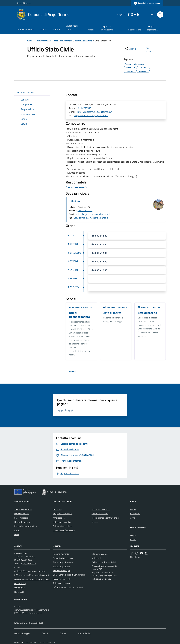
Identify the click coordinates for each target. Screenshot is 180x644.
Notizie (133, 509)
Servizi (57, 29)
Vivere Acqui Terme (72, 28)
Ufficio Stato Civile (84, 41)
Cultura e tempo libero (63, 526)
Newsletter (135, 557)
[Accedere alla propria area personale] (147, 3)
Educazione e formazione (64, 530)
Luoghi (133, 535)
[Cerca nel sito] (159, 15)
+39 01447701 (85, 210)
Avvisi (133, 518)
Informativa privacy (100, 554)
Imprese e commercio (101, 509)
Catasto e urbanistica (62, 522)
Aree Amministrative (63, 41)
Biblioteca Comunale (62, 579)
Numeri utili (19, 592)
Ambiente (57, 509)
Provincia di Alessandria (63, 558)
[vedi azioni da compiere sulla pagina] (146, 50)
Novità (44, 29)
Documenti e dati (22, 514)
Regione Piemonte (24, 3)
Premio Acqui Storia (61, 566)
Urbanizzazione (135, 30)
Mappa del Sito (85, 633)
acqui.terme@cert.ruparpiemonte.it (91, 115)
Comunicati (135, 514)
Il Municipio (75, 201)
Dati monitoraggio (22, 633)
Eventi (133, 539)
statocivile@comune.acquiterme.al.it (94, 112)
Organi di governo (22, 522)
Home (30, 41)
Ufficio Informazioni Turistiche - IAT (68, 587)
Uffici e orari (19, 588)
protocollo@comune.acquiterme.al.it (93, 214)
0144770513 (85, 108)
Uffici (17, 534)
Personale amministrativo (25, 526)
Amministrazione (26, 29)
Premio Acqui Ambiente (63, 562)
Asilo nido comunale (62, 583)
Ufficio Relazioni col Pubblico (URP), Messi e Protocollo (32, 581)
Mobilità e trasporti (100, 514)
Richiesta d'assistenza (101, 579)
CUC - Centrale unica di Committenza (69, 575)
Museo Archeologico (62, 571)
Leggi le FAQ (97, 569)
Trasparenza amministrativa (107, 28)
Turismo (95, 522)
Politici (17, 530)
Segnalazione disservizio (102, 572)
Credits (63, 633)
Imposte (91, 30)
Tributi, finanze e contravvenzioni (106, 518)
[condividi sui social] (130, 49)
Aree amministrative (23, 509)
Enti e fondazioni (22, 518)
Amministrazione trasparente (104, 566)
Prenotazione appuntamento (104, 576)
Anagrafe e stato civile (81, 307)
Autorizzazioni (59, 518)
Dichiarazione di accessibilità (104, 562)
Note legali (96, 558)
